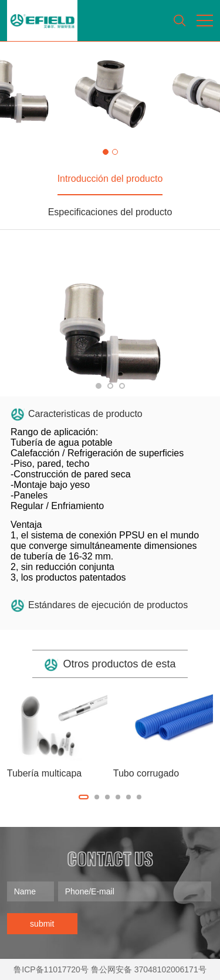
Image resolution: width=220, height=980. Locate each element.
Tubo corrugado (146, 773)
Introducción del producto (110, 179)
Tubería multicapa (44, 773)
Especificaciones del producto (110, 212)
